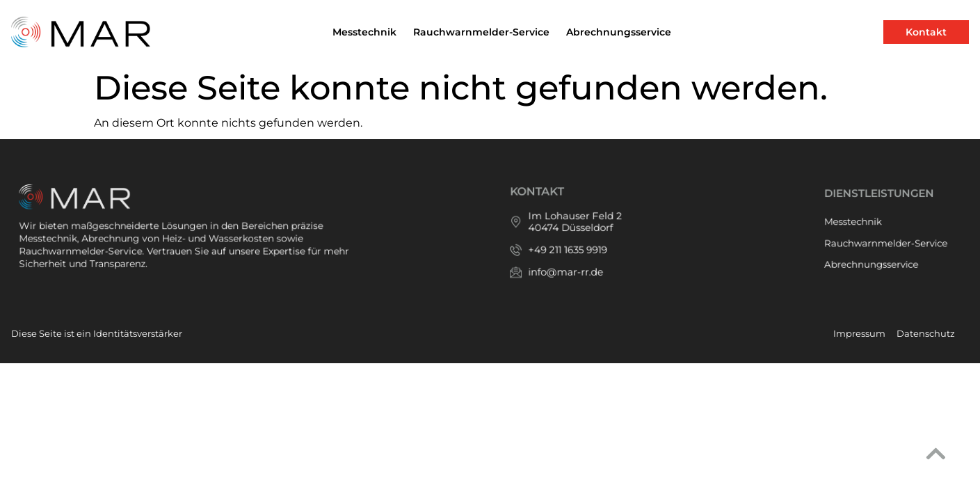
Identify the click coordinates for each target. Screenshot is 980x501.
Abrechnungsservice (619, 32)
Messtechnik (364, 32)
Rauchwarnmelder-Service (481, 32)
